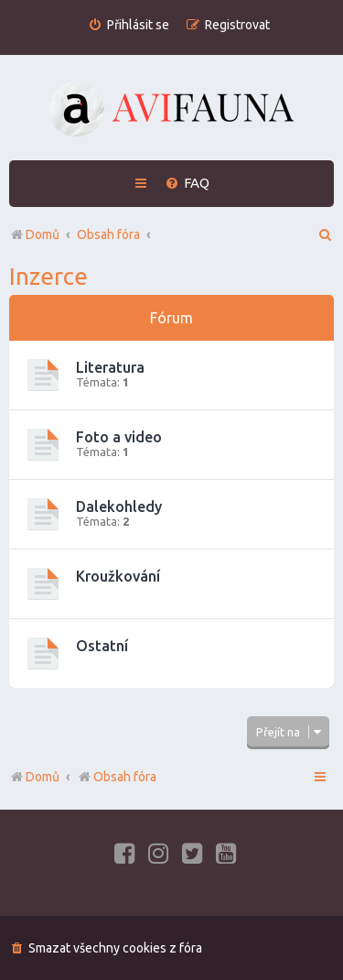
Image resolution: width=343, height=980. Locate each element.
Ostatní (102, 646)
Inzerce (48, 276)
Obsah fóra (117, 777)
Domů (43, 777)
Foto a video (119, 437)
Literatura (110, 367)
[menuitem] (129, 25)
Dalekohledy (119, 506)
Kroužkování (118, 576)
